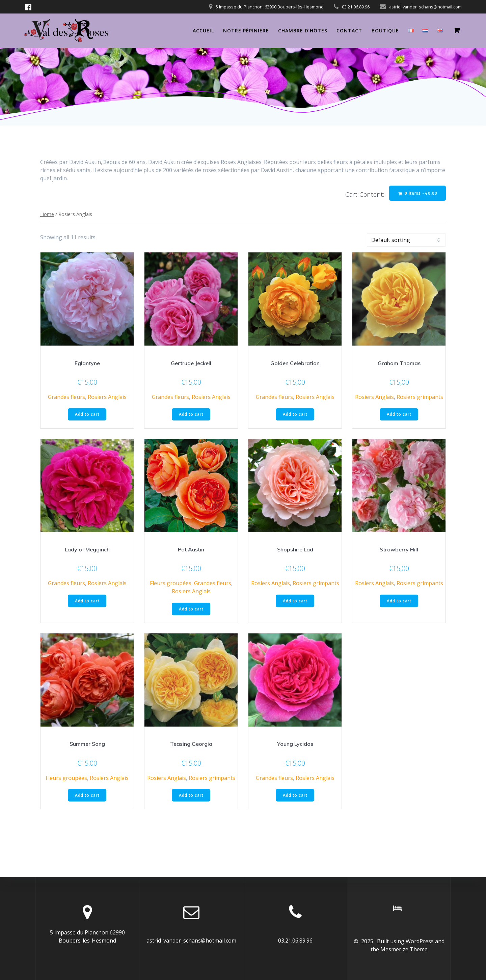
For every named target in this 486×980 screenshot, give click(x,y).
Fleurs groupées (171, 584)
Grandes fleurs (66, 397)
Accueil (203, 31)
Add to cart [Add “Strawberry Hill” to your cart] (399, 602)
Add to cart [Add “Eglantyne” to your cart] (87, 415)
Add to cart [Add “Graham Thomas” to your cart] (399, 415)
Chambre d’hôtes (303, 31)
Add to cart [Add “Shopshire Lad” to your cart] (295, 602)
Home (47, 214)
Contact (349, 31)
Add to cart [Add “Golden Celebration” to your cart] (295, 415)
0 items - (417, 193)
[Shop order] (406, 240)
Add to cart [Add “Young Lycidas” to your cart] (295, 796)
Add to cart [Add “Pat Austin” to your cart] (191, 610)
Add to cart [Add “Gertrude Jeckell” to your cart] (191, 415)
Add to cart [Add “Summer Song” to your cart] (87, 796)
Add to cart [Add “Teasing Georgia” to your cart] (191, 796)
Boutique (385, 31)
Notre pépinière (246, 31)
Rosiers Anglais (107, 397)
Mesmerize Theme (404, 949)
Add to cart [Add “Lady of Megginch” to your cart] (87, 602)
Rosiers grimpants (420, 397)
